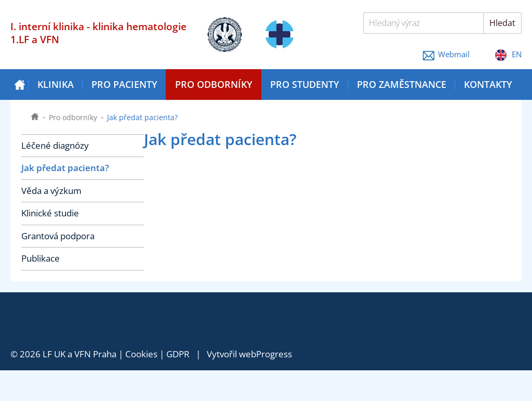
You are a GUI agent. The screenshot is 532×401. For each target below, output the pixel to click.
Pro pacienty (124, 84)
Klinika (56, 84)
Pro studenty (305, 84)
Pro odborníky (214, 84)
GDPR (178, 354)
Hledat (502, 23)
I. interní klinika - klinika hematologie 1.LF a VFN (98, 33)
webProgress (265, 354)
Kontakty (488, 84)
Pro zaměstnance (402, 84)
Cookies (141, 354)
